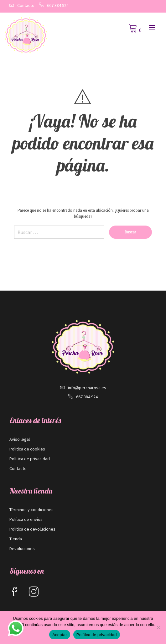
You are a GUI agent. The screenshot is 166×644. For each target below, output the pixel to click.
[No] (158, 627)
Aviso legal (20, 439)
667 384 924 (58, 5)
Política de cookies (27, 449)
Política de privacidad (30, 459)
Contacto (26, 5)
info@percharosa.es (87, 388)
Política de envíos (26, 519)
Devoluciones (22, 548)
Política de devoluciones (32, 529)
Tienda (16, 539)
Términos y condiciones (31, 510)
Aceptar (60, 635)
